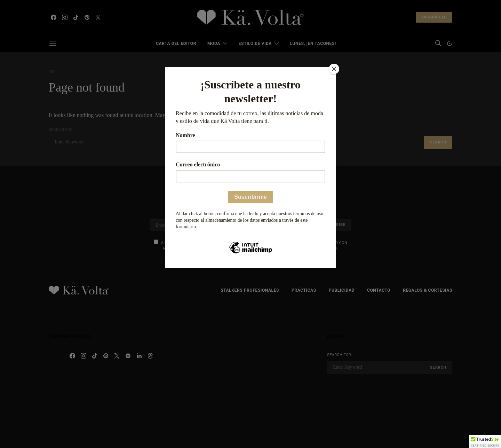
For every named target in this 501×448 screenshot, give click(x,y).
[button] (485, 441)
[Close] (334, 69)
